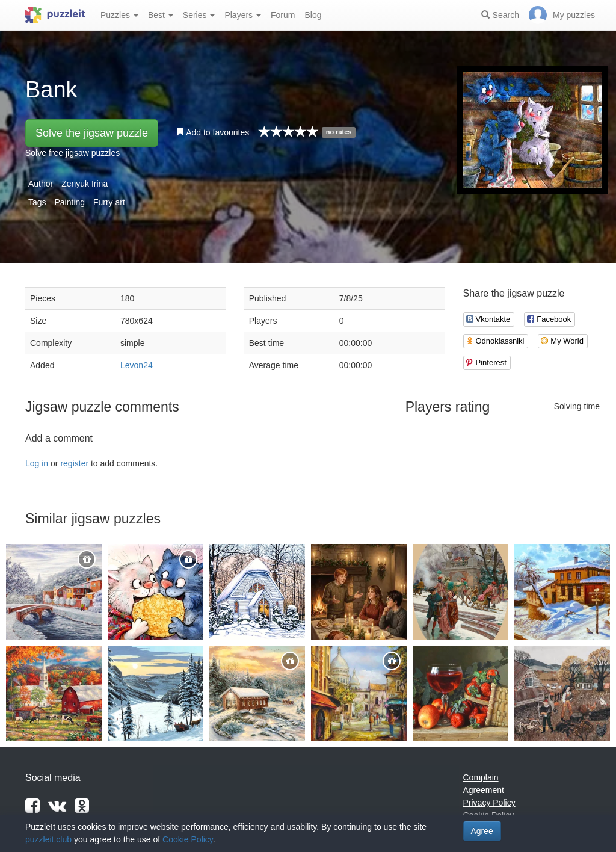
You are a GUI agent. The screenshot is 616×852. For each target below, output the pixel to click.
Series (199, 15)
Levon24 (137, 365)
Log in (37, 463)
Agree (482, 831)
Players (243, 15)
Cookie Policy (188, 839)
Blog (313, 15)
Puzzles (119, 15)
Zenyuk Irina (85, 184)
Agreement (484, 790)
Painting (69, 202)
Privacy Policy (489, 803)
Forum (283, 15)
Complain (481, 777)
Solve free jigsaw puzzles (72, 153)
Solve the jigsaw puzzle (92, 133)
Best (161, 15)
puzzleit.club (48, 839)
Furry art (109, 202)
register (74, 463)
